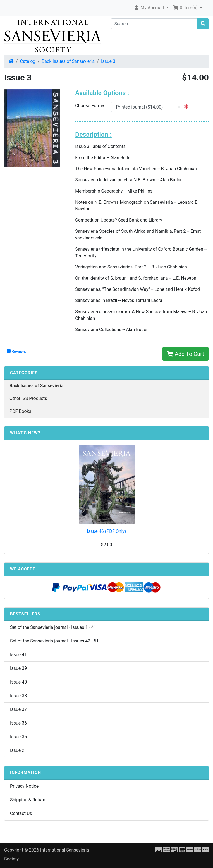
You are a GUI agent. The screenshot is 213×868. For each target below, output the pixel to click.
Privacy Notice (24, 786)
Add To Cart (186, 354)
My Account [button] (149, 8)
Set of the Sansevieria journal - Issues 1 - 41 (53, 627)
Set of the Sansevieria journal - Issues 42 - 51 (54, 641)
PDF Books (20, 411)
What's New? (25, 433)
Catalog (28, 61)
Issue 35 (18, 737)
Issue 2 (17, 750)
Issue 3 (108, 61)
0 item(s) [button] (186, 8)
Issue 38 (18, 696)
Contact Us (21, 813)
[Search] (154, 24)
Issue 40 (18, 682)
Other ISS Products (28, 398)
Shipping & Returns (29, 800)
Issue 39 (18, 668)
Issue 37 (18, 709)
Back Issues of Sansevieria (68, 61)
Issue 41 (18, 655)
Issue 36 (18, 723)
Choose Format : (93, 106)
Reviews (16, 351)
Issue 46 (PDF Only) (107, 531)
